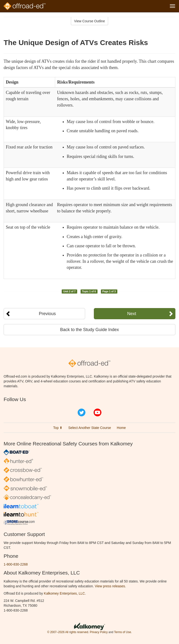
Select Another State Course (90, 428)
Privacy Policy (99, 632)
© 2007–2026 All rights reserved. (68, 632)
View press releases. (110, 586)
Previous (47, 314)
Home (121, 428)
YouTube (97, 412)
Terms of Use (122, 632)
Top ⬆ (58, 428)
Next (132, 314)
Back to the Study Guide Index (89, 330)
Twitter (82, 412)
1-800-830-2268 (16, 564)
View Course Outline (89, 21)
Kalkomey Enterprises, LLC (64, 593)
